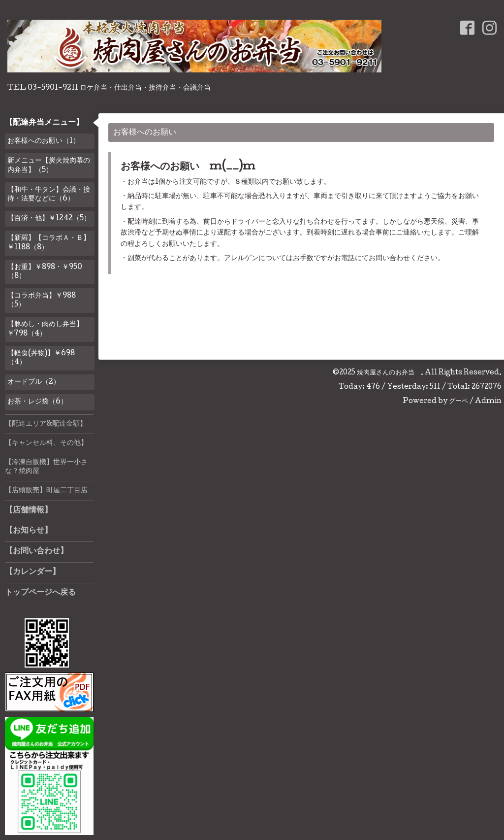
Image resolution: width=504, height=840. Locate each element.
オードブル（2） (34, 382)
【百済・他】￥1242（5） (49, 219)
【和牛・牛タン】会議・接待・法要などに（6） (49, 195)
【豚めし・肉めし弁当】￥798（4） (45, 329)
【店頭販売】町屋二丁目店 (46, 491)
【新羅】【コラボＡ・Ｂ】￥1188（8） (49, 243)
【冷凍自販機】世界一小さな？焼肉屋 (46, 467)
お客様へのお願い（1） (44, 141)
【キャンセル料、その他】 (46, 443)
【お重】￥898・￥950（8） (45, 272)
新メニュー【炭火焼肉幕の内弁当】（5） (49, 166)
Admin (488, 402)
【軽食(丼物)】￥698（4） (41, 358)
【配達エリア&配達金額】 (46, 424)
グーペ (458, 402)
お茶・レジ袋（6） (37, 402)
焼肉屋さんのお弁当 (389, 373)
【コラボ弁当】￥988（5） (42, 301)
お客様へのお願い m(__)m (188, 168)
